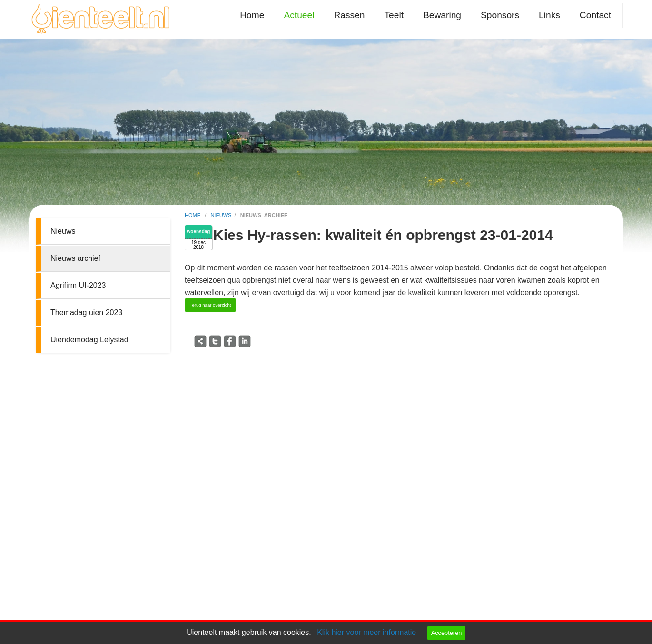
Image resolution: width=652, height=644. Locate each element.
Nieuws (63, 231)
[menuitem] (254, 15)
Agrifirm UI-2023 (78, 285)
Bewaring (442, 15)
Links (549, 15)
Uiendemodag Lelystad (89, 340)
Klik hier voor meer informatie (366, 632)
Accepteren (447, 633)
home (193, 215)
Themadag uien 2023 (86, 312)
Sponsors (500, 15)
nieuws (221, 215)
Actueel (299, 15)
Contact (595, 15)
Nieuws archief (75, 258)
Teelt (394, 15)
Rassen (349, 15)
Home (252, 15)
